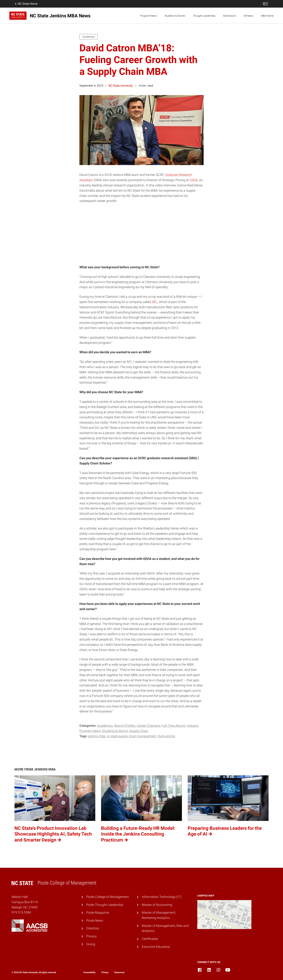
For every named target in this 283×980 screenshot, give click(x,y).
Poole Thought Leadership (105, 905)
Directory (93, 928)
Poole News (95, 920)
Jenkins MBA (97, 736)
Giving (91, 944)
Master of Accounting (157, 905)
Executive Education (156, 947)
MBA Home (267, 16)
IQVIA (194, 180)
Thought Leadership (204, 16)
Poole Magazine (98, 912)
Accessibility (89, 972)
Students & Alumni (175, 16)
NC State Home (26, 4)
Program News (148, 16)
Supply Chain (139, 731)
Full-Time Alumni (174, 726)
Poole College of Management (108, 897)
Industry (193, 726)
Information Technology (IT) (162, 897)
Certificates (150, 939)
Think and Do (166, 736)
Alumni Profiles (125, 726)
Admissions (230, 16)
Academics (105, 726)
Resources (119, 972)
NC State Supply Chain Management (131, 736)
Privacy (92, 936)
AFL (155, 302)
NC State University (121, 86)
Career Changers (149, 726)
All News (248, 16)
